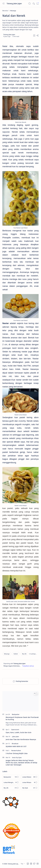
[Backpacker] (16, 714)
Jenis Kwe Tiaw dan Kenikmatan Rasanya (21, 739)
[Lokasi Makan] (30, 777)
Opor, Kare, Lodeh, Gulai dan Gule (18, 732)
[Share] (38, 35)
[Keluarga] (13, 11)
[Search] (29, 4)
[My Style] (30, 788)
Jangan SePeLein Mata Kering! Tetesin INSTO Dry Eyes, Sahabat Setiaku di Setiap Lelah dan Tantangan (21, 763)
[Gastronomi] (15, 730)
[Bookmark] (38, 4)
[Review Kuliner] (16, 751)
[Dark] (34, 4)
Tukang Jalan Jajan (14, 3)
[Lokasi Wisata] (30, 782)
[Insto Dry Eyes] (17, 757)
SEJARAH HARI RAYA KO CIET (16, 746)
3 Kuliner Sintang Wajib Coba (17, 753)
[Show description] (28, 666)
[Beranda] (5, 11)
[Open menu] (3, 4)
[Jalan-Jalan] (16, 737)
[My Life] (24, 654)
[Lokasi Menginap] (11, 782)
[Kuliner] (16, 654)
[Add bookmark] (34, 35)
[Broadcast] (15, 744)
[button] (33, 654)
